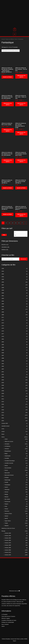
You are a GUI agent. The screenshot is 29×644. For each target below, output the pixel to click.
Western (7, 526)
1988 (3, 358)
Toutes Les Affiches (10, 39)
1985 (3, 350)
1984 (3, 347)
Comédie (7, 458)
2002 (3, 374)
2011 (3, 396)
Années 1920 (5, 423)
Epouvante (7, 473)
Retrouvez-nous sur (14, 591)
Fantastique (7, 485)
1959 (3, 290)
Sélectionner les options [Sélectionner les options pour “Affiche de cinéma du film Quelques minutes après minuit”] (21, 161)
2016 (3, 404)
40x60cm (4, 250)
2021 (3, 415)
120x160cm (4, 247)
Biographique (8, 451)
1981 (3, 339)
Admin (3, 626)
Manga (6, 494)
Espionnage (7, 480)
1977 (3, 334)
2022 (3, 418)
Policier (6, 509)
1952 (3, 274)
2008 (3, 391)
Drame (6, 470)
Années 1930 (8, 533)
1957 (3, 285)
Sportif (6, 518)
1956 (3, 282)
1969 (3, 315)
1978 (3, 336)
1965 (3, 304)
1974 (3, 326)
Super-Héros (8, 521)
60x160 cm (4, 245)
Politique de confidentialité (8, 622)
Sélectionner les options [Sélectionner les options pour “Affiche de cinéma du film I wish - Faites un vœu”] (21, 104)
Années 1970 (8, 543)
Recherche (23, 259)
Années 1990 (8, 548)
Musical (6, 497)
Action (6, 439)
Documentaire (8, 468)
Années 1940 (8, 536)
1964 (3, 301)
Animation (7, 444)
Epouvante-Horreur (9, 475)
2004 (3, 380)
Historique (7, 490)
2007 (3, 388)
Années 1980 (8, 545)
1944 (3, 271)
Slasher (6, 516)
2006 (3, 385)
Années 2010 (8, 552)
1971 (3, 317)
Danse (6, 466)
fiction (3, 434)
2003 (3, 377)
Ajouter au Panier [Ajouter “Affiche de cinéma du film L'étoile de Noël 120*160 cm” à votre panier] (21, 188)
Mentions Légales (6, 618)
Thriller (6, 523)
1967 (3, 309)
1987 (3, 355)
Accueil (3, 39)
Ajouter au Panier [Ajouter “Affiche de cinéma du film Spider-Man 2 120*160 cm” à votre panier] (7, 188)
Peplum (6, 504)
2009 (3, 393)
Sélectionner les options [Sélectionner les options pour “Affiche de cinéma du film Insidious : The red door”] (21, 76)
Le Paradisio (4, 614)
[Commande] (11, 51)
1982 (3, 342)
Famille (6, 482)
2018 (3, 410)
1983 (3, 345)
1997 (3, 369)
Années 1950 (8, 538)
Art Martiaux (8, 446)
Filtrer (4, 235)
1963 (3, 298)
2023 (3, 421)
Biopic (6, 454)
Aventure (7, 449)
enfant (3, 431)
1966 (3, 307)
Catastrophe (8, 456)
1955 (3, 279)
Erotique (7, 477)
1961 (3, 296)
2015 (3, 402)
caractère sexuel (5, 426)
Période (3, 531)
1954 (3, 277)
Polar (6, 506)
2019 (3, 413)
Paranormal (7, 502)
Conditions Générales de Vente (9, 620)
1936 (3, 269)
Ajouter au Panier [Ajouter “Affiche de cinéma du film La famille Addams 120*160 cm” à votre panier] (7, 214)
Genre (3, 437)
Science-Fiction (8, 514)
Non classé (7, 499)
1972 (3, 320)
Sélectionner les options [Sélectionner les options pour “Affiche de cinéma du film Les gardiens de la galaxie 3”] (21, 215)
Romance (7, 511)
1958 (3, 288)
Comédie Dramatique (10, 461)
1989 (3, 361)
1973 (3, 323)
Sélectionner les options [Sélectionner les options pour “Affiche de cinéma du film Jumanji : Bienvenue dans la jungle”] (21, 133)
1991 (3, 364)
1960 (3, 293)
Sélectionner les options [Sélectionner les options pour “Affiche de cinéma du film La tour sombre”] (8, 130)
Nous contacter (5, 624)
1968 (3, 312)
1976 (3, 331)
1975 (3, 328)
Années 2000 (8, 550)
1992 (3, 366)
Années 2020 (8, 555)
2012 (3, 399)
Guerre (6, 487)
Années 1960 (8, 540)
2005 (3, 383)
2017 (3, 407)
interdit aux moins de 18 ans (8, 528)
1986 (3, 353)
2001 (3, 372)
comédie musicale (9, 463)
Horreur (6, 492)
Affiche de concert (9, 441)
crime (3, 429)
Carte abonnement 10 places (8, 616)
